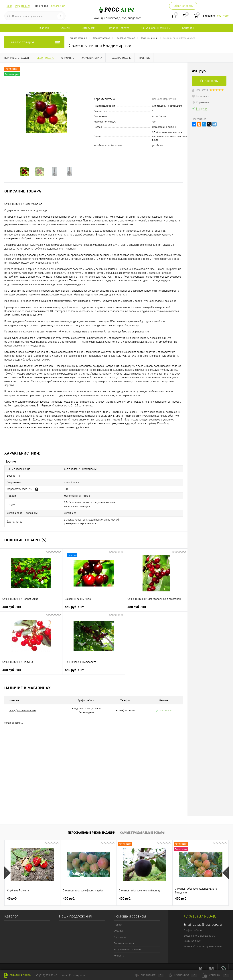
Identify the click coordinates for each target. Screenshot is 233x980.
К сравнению (201, 102)
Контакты (188, 28)
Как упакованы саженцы (156, 28)
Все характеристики (164, 99)
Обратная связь (183, 6)
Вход (9, 6)
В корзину (209, 81)
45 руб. (12, 894)
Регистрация (23, 6)
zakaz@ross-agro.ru (207, 920)
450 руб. (12, 603)
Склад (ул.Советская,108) (22, 707)
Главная (44, 28)
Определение (57, 6)
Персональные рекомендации (92, 829)
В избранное (201, 96)
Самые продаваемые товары (143, 829)
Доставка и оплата (118, 28)
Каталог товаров (34, 42)
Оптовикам (88, 28)
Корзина (215, 975)
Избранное (183, 975)
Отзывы (65, 28)
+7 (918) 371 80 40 (46, 975)
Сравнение (149, 975)
